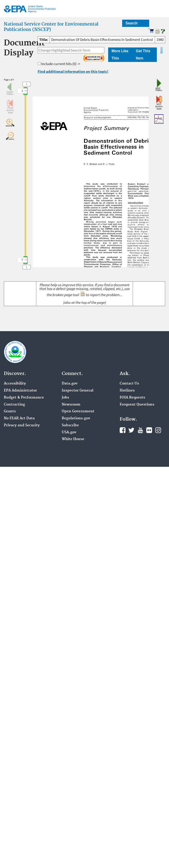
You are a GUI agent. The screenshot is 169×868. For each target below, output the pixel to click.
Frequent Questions (137, 405)
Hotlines (127, 391)
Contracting (14, 405)
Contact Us (129, 384)
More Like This (120, 55)
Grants (10, 411)
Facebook (123, 430)
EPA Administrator (20, 391)
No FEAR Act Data (19, 418)
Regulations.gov (76, 418)
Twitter (131, 430)
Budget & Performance (24, 398)
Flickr (149, 430)
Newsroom (71, 405)
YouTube (140, 430)
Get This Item (143, 55)
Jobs (65, 398)
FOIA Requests (132, 398)
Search (131, 23)
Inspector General (78, 391)
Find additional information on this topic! (73, 71)
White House (73, 439)
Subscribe (70, 425)
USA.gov (69, 432)
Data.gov (70, 384)
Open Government (78, 411)
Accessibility (15, 384)
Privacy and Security (22, 425)
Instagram (158, 430)
